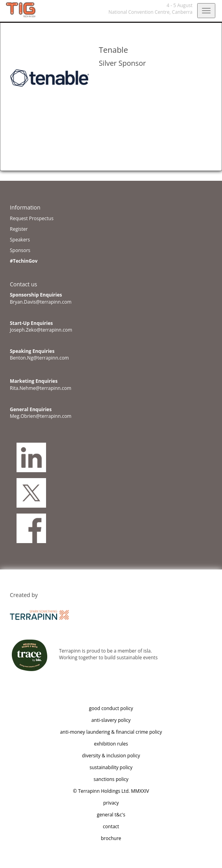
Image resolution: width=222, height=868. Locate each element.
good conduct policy (111, 708)
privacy (111, 803)
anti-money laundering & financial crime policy (111, 732)
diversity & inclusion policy (111, 756)
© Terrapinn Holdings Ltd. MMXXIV (111, 791)
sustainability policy (111, 767)
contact (111, 826)
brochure (111, 838)
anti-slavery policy (111, 720)
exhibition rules (111, 744)
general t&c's (111, 815)
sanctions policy (111, 779)
